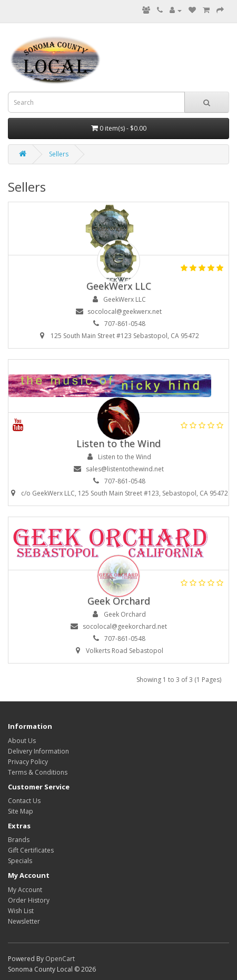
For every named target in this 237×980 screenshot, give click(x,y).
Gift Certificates (31, 850)
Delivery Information (38, 751)
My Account (25, 890)
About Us (22, 741)
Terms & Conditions (38, 772)
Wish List (21, 911)
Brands (19, 840)
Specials (20, 861)
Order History (29, 900)
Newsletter (24, 921)
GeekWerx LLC (119, 286)
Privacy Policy (28, 762)
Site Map (21, 811)
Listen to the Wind (118, 443)
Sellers (59, 154)
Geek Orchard (119, 601)
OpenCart (60, 959)
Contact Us (24, 801)
